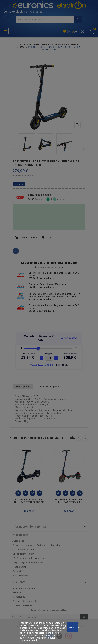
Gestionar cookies (31, 640)
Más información (46, 638)
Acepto (74, 627)
